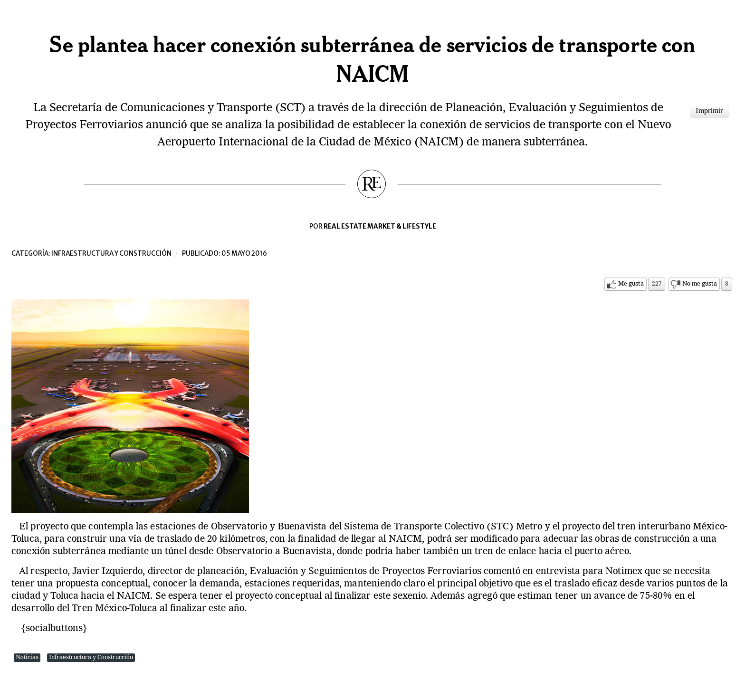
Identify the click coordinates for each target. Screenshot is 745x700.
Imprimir (709, 111)
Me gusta (631, 284)
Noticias (27, 657)
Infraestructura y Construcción (91, 657)
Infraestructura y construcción (111, 254)
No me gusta (700, 284)
